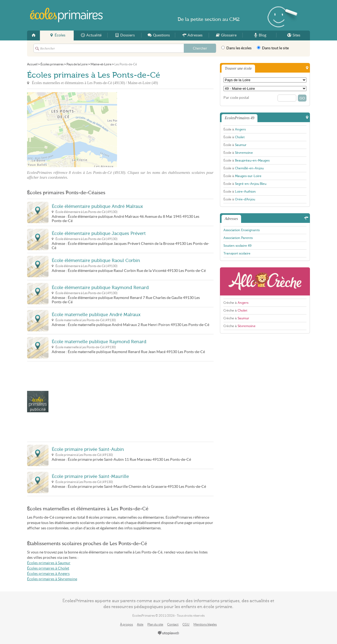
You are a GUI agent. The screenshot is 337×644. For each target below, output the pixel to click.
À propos (126, 624)
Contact (173, 624)
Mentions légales (205, 624)
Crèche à (236, 303)
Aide (140, 624)
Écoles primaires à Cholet (48, 568)
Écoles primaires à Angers (48, 574)
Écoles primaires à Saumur (49, 563)
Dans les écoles (236, 48)
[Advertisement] (165, 130)
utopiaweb (168, 633)
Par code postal (236, 98)
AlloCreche (265, 281)
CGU (186, 624)
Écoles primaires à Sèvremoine (52, 579)
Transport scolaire (237, 253)
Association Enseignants (241, 230)
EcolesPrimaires (67, 15)
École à (235, 129)
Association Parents (238, 238)
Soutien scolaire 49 (237, 246)
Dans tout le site (273, 48)
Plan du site (155, 624)
